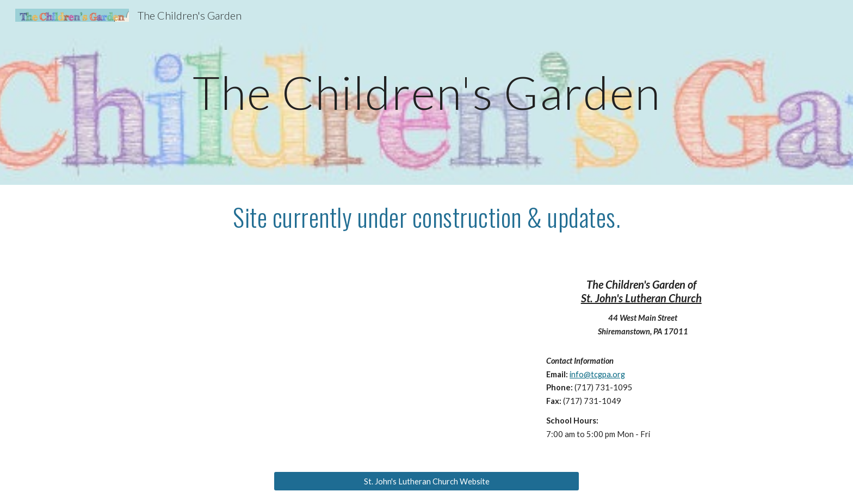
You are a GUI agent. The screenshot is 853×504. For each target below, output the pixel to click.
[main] (426, 92)
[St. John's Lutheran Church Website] (426, 481)
